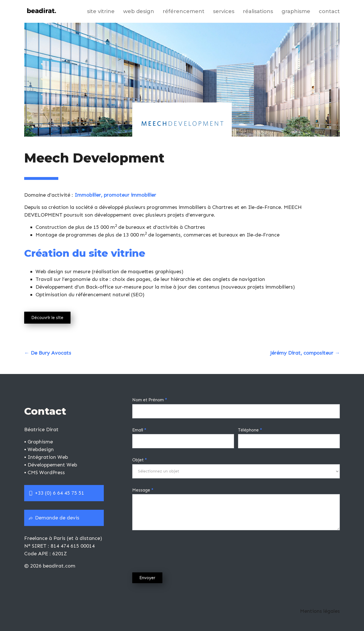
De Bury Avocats (48, 353)
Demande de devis (54, 518)
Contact (329, 11)
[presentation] (175, 550)
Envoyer (147, 578)
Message (143, 490)
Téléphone (250, 430)
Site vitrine (101, 11)
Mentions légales (320, 611)
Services (224, 11)
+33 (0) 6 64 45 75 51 (56, 493)
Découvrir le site (47, 318)
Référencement (184, 11)
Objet (139, 460)
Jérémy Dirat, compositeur (305, 353)
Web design (139, 11)
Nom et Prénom (150, 400)
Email (139, 430)
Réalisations (258, 11)
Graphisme (296, 11)
